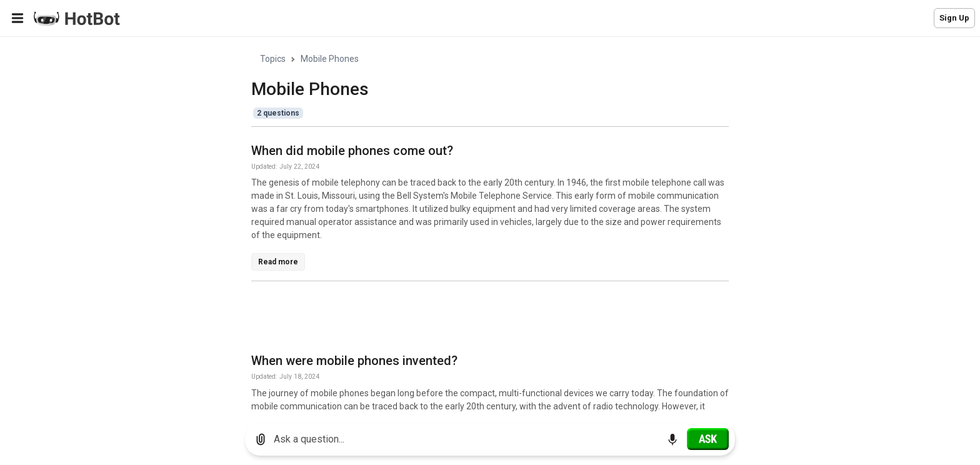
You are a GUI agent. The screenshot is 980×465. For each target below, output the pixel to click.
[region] (490, 225)
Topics (273, 59)
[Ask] (708, 439)
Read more (278, 262)
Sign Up (954, 18)
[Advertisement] (479, 319)
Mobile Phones (330, 59)
